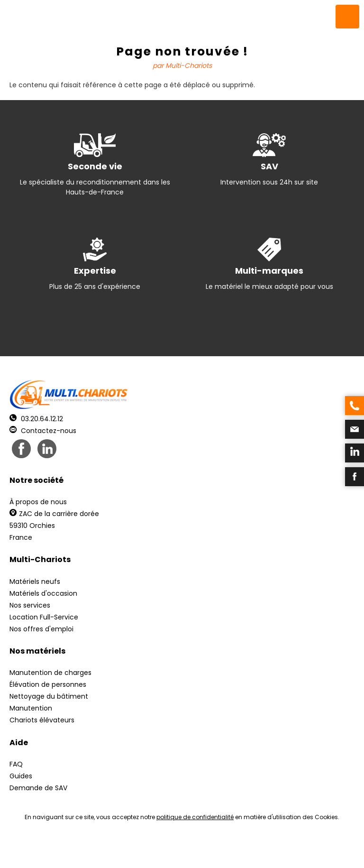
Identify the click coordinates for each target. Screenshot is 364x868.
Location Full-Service (44, 617)
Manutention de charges (50, 673)
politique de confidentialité (195, 817)
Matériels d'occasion (43, 593)
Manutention (31, 708)
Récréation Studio (255, 849)
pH (326, 849)
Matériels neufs (35, 582)
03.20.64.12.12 (36, 419)
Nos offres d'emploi (41, 629)
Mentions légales (179, 849)
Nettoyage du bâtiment (49, 696)
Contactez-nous (43, 431)
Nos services (30, 605)
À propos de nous (38, 502)
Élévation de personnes (48, 684)
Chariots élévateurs (42, 720)
